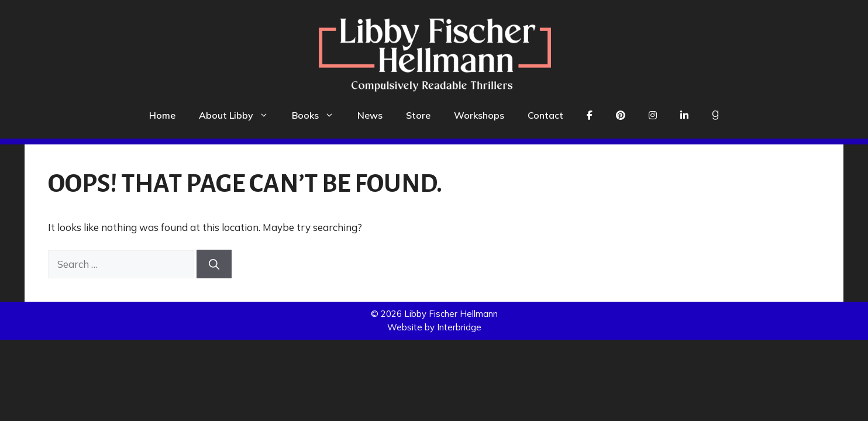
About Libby (240, 115)
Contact (545, 115)
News (370, 115)
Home (162, 115)
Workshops (479, 115)
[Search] (214, 264)
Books (319, 115)
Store (418, 115)
